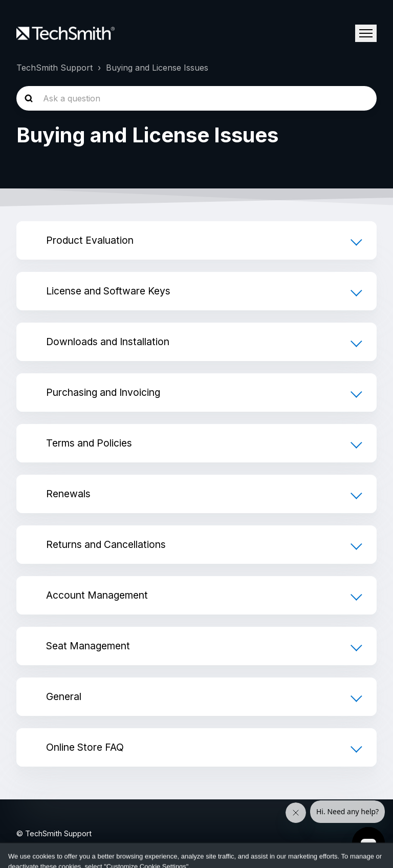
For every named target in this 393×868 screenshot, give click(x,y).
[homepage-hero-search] (196, 98)
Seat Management (88, 646)
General (64, 696)
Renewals (68, 494)
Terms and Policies (89, 443)
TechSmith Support (54, 68)
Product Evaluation (90, 240)
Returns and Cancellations (106, 544)
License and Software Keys (108, 291)
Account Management (97, 595)
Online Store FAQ (85, 747)
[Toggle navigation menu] (366, 33)
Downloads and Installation (108, 342)
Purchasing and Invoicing (103, 392)
